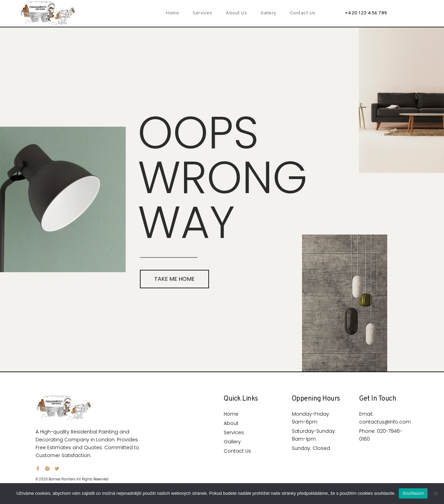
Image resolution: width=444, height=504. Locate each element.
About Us (236, 13)
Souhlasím (413, 493)
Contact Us (303, 13)
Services (202, 13)
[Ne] (435, 493)
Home (172, 13)
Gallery (269, 13)
